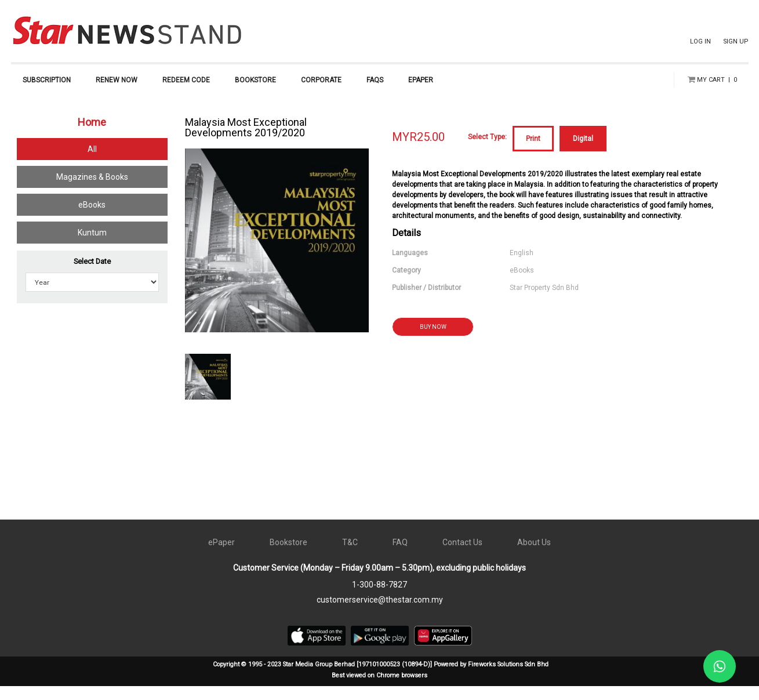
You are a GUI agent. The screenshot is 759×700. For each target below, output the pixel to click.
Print (533, 153)
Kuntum (92, 246)
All (92, 163)
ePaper (221, 556)
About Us (534, 556)
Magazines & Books (92, 191)
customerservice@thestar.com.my (380, 614)
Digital (583, 153)
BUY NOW (433, 341)
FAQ (400, 556)
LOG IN (700, 41)
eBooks (92, 219)
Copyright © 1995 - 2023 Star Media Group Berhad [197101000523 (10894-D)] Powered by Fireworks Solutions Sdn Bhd (381, 678)
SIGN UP (736, 41)
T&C (350, 556)
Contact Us (462, 556)
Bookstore (288, 556)
